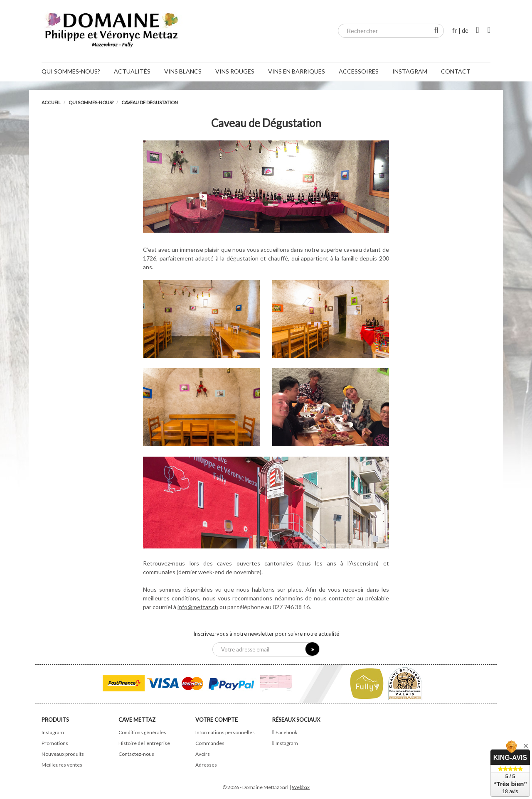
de (465, 30)
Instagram (53, 732)
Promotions (55, 743)
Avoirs (203, 754)
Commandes (210, 743)
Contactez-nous (136, 754)
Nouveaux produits (63, 754)
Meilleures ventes (62, 765)
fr (455, 30)
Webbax (301, 787)
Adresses (206, 765)
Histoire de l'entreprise (144, 743)
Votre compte (217, 720)
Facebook (286, 732)
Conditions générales (142, 732)
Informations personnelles (225, 732)
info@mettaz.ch (198, 607)
